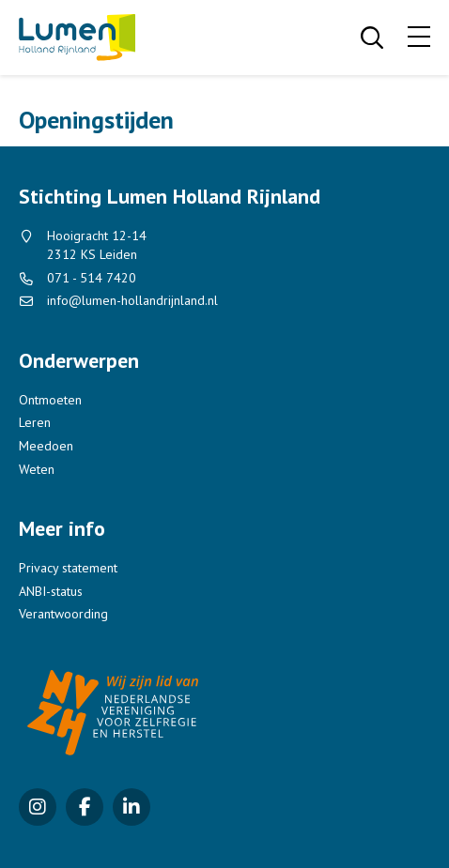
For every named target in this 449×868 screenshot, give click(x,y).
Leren (35, 422)
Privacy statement (68, 568)
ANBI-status (51, 591)
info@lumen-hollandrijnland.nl (132, 300)
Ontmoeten (50, 400)
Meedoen (46, 446)
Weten (37, 469)
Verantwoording (63, 614)
